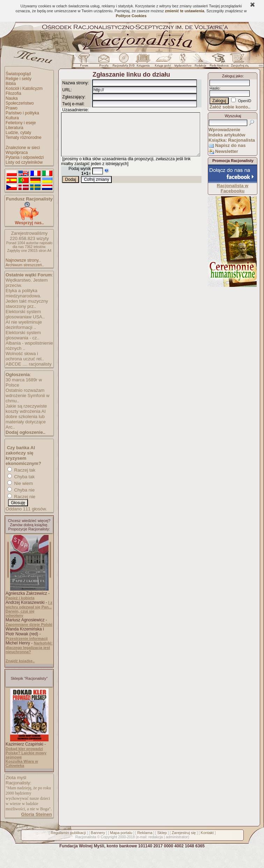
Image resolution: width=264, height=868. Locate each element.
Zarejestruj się (184, 833)
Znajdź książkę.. (20, 661)
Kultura (12, 118)
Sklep (162, 833)
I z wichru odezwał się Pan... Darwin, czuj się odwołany (29, 609)
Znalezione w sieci (23, 148)
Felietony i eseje (21, 123)
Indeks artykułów (227, 135)
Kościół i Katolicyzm (24, 89)
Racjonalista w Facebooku (233, 188)
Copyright (109, 837)
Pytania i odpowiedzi (25, 157)
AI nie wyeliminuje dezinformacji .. (24, 325)
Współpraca (17, 153)
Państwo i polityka (22, 113)
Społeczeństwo (20, 103)
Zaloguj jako (232, 76)
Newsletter (227, 151)
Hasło (214, 88)
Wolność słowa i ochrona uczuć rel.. (25, 356)
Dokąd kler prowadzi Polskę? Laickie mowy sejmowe (26, 753)
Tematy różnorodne (24, 137)
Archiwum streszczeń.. (25, 265)
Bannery (98, 833)
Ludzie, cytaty (18, 133)
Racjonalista (86, 837)
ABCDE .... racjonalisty (29, 364)
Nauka (12, 98)
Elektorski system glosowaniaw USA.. (25, 314)
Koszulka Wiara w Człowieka (22, 763)
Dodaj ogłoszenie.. (25, 432)
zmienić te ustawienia (184, 11)
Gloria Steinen (37, 814)
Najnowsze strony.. (23, 260)
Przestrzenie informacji (27, 638)
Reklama (145, 833)
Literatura (14, 128)
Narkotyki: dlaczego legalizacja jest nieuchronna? (29, 647)
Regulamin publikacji (68, 833)
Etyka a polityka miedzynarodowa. (23, 293)
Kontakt (207, 833)
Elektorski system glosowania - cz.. (23, 335)
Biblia (11, 84)
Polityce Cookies (131, 16)
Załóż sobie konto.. (230, 107)
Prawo (12, 108)
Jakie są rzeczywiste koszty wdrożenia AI (26, 409)
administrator (177, 837)
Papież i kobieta (20, 598)
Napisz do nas (230, 145)
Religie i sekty (19, 79)
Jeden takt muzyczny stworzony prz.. (27, 304)
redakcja (156, 837)
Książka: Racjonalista (232, 140)
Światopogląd (18, 74)
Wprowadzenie (224, 130)
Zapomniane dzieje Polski (29, 624)
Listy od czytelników (24, 162)
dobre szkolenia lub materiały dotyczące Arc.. (26, 422)
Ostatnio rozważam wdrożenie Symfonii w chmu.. (28, 396)
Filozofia (13, 93)
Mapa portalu (121, 833)
